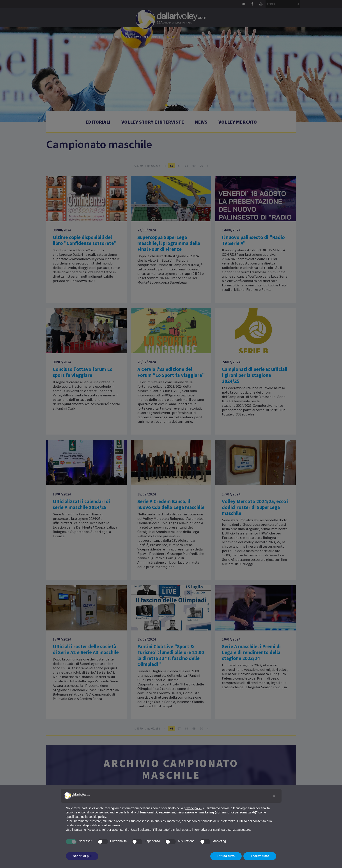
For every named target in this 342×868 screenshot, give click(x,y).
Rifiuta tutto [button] (226, 856)
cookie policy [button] (97, 817)
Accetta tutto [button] (260, 856)
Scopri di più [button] (82, 856)
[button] (274, 796)
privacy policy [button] (193, 808)
